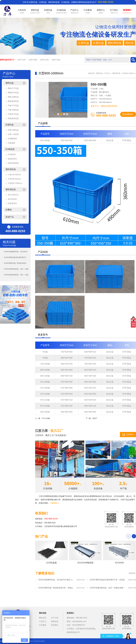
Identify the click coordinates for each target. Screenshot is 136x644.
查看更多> (132, 573)
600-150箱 (45, 376)
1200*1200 (44, 60)
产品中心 (107, 73)
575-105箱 (45, 406)
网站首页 (43, 618)
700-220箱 (45, 364)
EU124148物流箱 (85, 552)
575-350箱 (45, 382)
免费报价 (129, 114)
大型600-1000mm (128, 73)
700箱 (45, 358)
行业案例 (43, 625)
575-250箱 (45, 394)
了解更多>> (55, 503)
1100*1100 (21, 60)
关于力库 (55, 618)
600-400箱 (45, 370)
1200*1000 (33, 60)
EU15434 (119, 552)
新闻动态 (55, 621)
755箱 (45, 352)
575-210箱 (45, 400)
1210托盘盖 (51, 552)
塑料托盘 (99, 73)
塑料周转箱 (116, 73)
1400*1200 (56, 60)
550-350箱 (45, 140)
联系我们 (55, 625)
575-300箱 (45, 388)
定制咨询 (130, 434)
